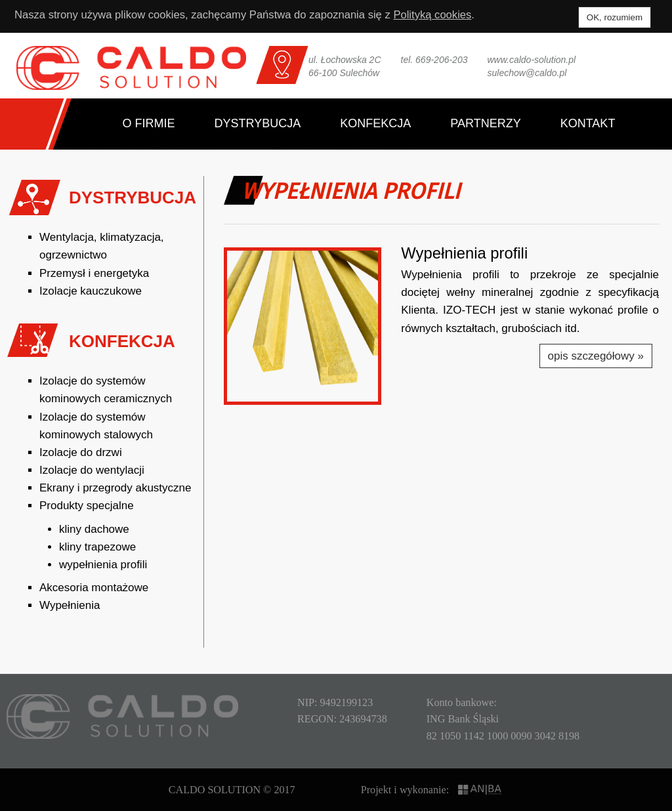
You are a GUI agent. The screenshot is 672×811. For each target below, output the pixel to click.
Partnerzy (485, 123)
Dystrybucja (258, 123)
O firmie (149, 123)
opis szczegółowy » (596, 356)
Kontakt (588, 123)
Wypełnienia (70, 605)
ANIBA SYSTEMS (481, 790)
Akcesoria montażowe (94, 588)
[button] (303, 326)
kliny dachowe (94, 529)
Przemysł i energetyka (94, 273)
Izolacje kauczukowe (91, 291)
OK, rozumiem (615, 17)
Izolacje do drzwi (81, 452)
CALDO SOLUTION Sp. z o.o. (131, 68)
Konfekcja (375, 123)
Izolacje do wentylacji (92, 470)
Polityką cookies (443, 15)
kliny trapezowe (97, 547)
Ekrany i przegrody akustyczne (115, 488)
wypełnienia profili (103, 565)
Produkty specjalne (87, 506)
